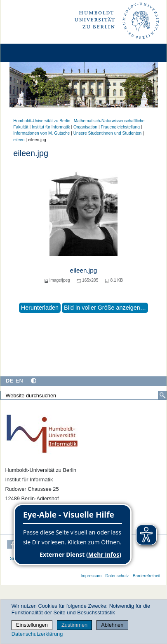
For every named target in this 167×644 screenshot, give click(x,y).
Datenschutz (117, 576)
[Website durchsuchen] (83, 395)
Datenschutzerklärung (37, 634)
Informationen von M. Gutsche (41, 133)
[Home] (30, 53)
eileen (19, 140)
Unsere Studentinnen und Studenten (108, 133)
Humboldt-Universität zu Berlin (42, 121)
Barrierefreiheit (147, 576)
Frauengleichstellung (120, 127)
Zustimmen (74, 625)
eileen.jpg (84, 270)
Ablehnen (112, 625)
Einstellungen (32, 625)
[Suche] (162, 395)
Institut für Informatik (51, 127)
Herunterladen (40, 308)
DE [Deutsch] (9, 381)
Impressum (91, 576)
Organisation (85, 127)
